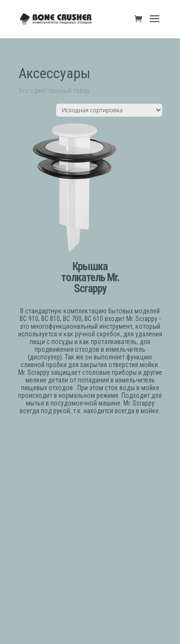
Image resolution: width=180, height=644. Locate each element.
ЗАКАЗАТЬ (90, 435)
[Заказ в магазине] (109, 110)
